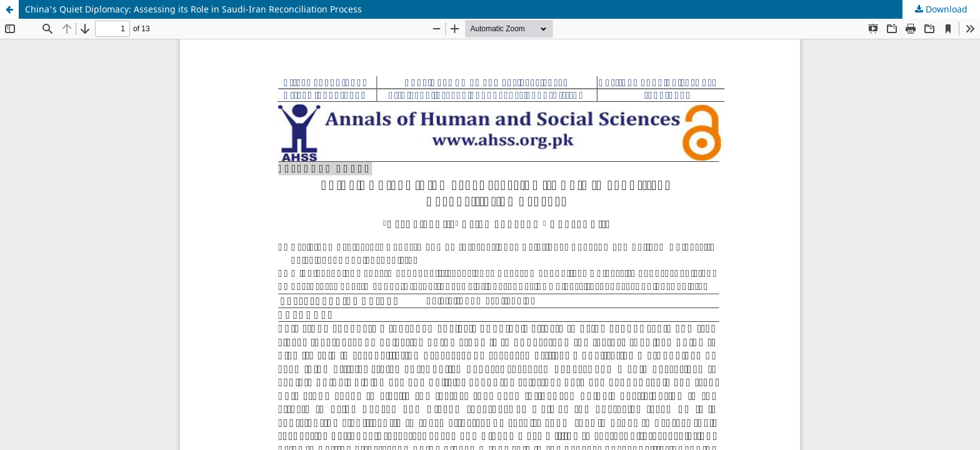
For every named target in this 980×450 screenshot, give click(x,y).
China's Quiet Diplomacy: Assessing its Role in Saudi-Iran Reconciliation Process (193, 9)
